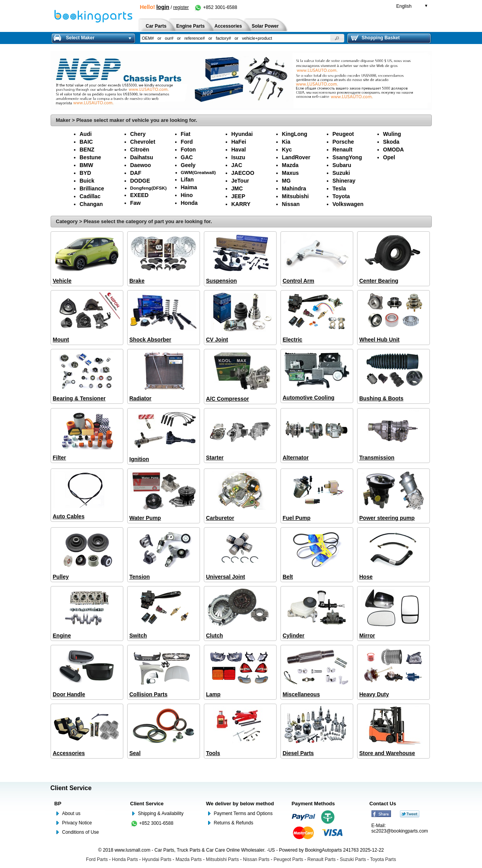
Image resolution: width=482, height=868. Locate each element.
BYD (86, 173)
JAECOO (243, 173)
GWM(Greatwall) (198, 172)
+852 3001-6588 (216, 7)
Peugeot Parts (288, 859)
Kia (286, 142)
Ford (187, 142)
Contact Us (383, 804)
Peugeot (343, 134)
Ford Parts (97, 859)
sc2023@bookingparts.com (400, 831)
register (181, 7)
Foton (188, 150)
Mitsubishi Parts (222, 859)
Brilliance (92, 188)
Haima (189, 187)
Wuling (392, 134)
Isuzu (238, 157)
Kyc (287, 150)
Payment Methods (313, 804)
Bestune (90, 157)
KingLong (295, 134)
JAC (237, 165)
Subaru (342, 165)
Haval (239, 150)
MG (287, 181)
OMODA (394, 150)
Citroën (140, 150)
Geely (188, 165)
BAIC (86, 142)
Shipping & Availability (161, 813)
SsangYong (347, 157)
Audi (86, 134)
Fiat (186, 134)
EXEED (139, 195)
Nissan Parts (256, 859)
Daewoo (141, 165)
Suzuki (341, 173)
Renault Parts (322, 859)
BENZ (87, 150)
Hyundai (242, 134)
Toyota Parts (383, 859)
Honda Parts (125, 859)
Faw (136, 203)
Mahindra (294, 188)
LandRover (296, 157)
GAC (187, 157)
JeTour (240, 181)
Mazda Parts (188, 859)
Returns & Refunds (234, 823)
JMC (237, 188)
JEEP (238, 196)
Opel (389, 157)
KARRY (241, 204)
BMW (87, 165)
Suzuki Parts (353, 859)
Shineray (344, 181)
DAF (136, 173)
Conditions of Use (81, 832)
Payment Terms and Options (243, 813)
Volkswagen (348, 204)
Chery (138, 134)
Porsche (343, 142)
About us (71, 813)
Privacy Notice (77, 823)
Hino (187, 195)
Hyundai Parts (157, 859)
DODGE (140, 181)
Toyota (341, 196)
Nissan (291, 204)
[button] (337, 38)
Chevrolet (143, 142)
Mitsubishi (295, 196)
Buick (87, 181)
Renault (343, 150)
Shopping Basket (375, 38)
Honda (189, 203)
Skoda (391, 142)
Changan (91, 204)
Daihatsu (142, 157)
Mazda (290, 165)
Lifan (187, 180)
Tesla (339, 188)
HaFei (239, 142)
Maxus (291, 173)
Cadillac (90, 196)
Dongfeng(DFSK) (149, 188)
